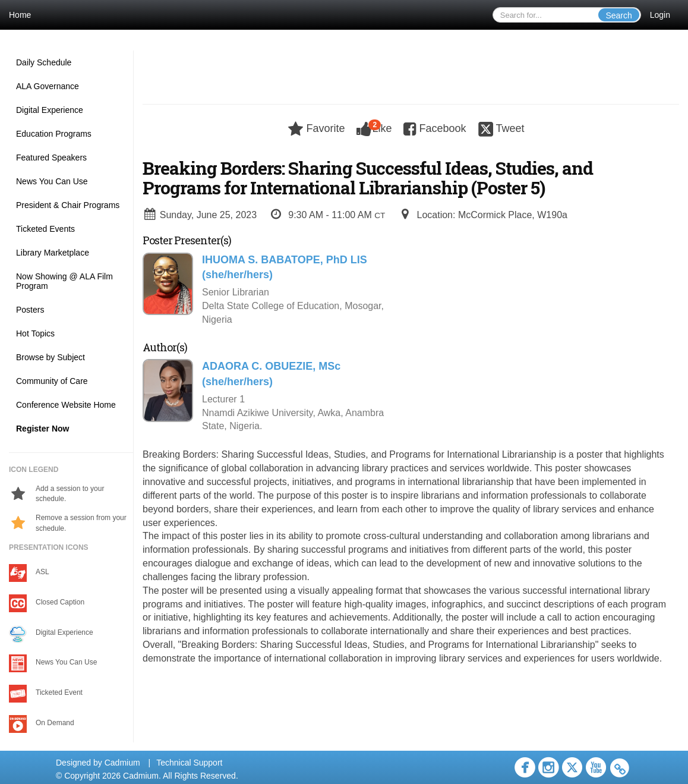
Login (660, 15)
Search (618, 15)
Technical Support (189, 763)
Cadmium (122, 763)
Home (20, 15)
